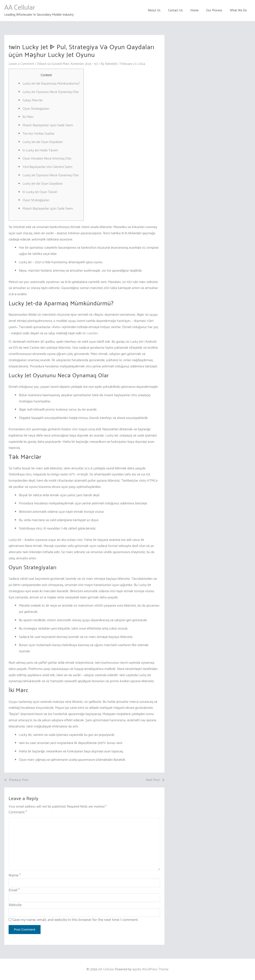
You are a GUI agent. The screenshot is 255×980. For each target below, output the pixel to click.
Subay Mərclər (33, 100)
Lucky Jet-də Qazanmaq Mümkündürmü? (51, 84)
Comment (18, 812)
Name (15, 875)
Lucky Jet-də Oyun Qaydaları (43, 142)
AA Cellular (20, 8)
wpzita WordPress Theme (150, 969)
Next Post (153, 780)
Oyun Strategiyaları (36, 109)
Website (15, 905)
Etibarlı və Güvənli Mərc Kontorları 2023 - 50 (68, 64)
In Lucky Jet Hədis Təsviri (40, 150)
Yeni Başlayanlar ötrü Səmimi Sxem (47, 167)
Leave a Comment (21, 64)
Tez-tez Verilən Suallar (39, 134)
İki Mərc (28, 117)
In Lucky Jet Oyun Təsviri (40, 192)
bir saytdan (90, 333)
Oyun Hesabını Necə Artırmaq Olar (47, 159)
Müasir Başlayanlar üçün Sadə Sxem (48, 125)
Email (14, 890)
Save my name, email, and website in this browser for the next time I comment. (75, 920)
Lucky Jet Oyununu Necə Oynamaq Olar (51, 92)
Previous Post (19, 780)
